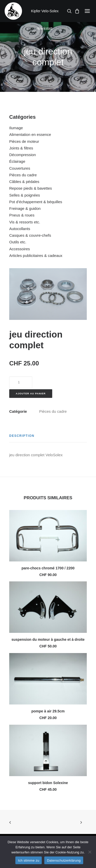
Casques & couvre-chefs (30, 235)
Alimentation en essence (30, 134)
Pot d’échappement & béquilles (36, 202)
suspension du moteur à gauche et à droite (48, 639)
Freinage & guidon (25, 208)
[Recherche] (68, 11)
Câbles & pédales (24, 182)
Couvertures (20, 168)
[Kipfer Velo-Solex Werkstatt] (13, 11)
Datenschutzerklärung (64, 860)
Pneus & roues (22, 215)
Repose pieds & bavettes (31, 188)
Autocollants (20, 229)
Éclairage (17, 161)
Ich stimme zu (29, 860)
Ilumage (16, 128)
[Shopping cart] (76, 11)
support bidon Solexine (48, 783)
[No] (90, 852)
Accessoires (20, 249)
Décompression (23, 155)
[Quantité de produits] (21, 382)
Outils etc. (18, 242)
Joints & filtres (21, 148)
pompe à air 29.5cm (48, 711)
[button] (87, 11)
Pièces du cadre (23, 175)
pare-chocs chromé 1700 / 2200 (48, 568)
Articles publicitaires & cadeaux (36, 256)
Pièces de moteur (24, 141)
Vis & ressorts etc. (25, 222)
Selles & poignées (25, 195)
